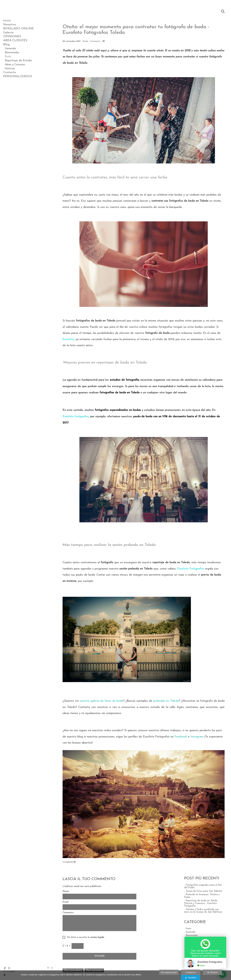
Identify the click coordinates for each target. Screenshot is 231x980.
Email (65, 902)
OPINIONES (12, 36)
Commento (68, 913)
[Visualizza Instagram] (9, 968)
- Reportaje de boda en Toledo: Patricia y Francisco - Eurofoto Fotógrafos (201, 903)
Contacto (10, 72)
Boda (8, 57)
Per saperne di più (169, 972)
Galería (8, 33)
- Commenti (95, 41)
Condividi (69, 862)
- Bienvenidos (191, 935)
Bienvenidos (12, 53)
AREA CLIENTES (15, 41)
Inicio (7, 21)
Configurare (191, 972)
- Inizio (188, 929)
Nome (66, 891)
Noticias (10, 69)
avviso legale (97, 937)
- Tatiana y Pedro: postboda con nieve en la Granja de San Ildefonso (203, 911)
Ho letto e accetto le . (85, 937)
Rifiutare (212, 973)
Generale (10, 49)
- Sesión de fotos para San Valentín (203, 891)
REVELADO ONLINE (18, 29)
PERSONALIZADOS (18, 76)
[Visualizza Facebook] (5, 968)
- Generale (190, 932)
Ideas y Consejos (15, 65)
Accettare (191, 978)
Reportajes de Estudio (18, 61)
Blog (6, 45)
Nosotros (10, 25)
